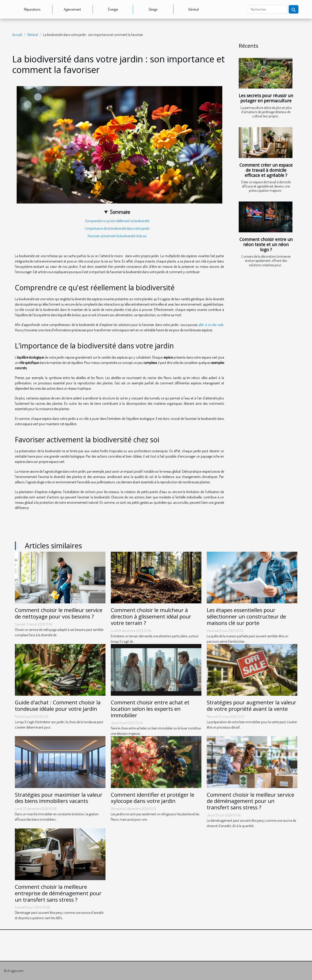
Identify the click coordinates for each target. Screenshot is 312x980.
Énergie (113, 9)
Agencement (72, 9)
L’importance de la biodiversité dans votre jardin (117, 228)
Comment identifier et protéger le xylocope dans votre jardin (153, 798)
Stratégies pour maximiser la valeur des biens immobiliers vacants (59, 798)
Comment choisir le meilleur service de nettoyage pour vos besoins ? (59, 613)
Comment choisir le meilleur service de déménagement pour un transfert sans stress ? (250, 801)
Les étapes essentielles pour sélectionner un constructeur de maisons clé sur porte (246, 616)
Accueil (17, 35)
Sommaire (120, 212)
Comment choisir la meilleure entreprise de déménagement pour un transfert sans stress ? (58, 893)
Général (194, 9)
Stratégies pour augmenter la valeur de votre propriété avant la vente (251, 705)
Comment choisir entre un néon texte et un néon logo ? (266, 244)
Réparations (32, 9)
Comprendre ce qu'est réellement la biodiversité (117, 221)
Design (153, 9)
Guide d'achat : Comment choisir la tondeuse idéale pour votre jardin (58, 705)
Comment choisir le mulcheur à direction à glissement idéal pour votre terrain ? (151, 616)
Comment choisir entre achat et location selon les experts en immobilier (150, 709)
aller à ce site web (211, 325)
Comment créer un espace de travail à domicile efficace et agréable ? (266, 170)
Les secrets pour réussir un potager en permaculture (266, 98)
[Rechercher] (268, 9)
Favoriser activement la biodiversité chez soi (117, 236)
